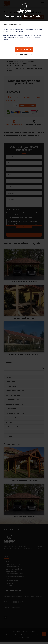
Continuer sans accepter (12, 25)
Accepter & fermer (24, 49)
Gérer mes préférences (24, 55)
